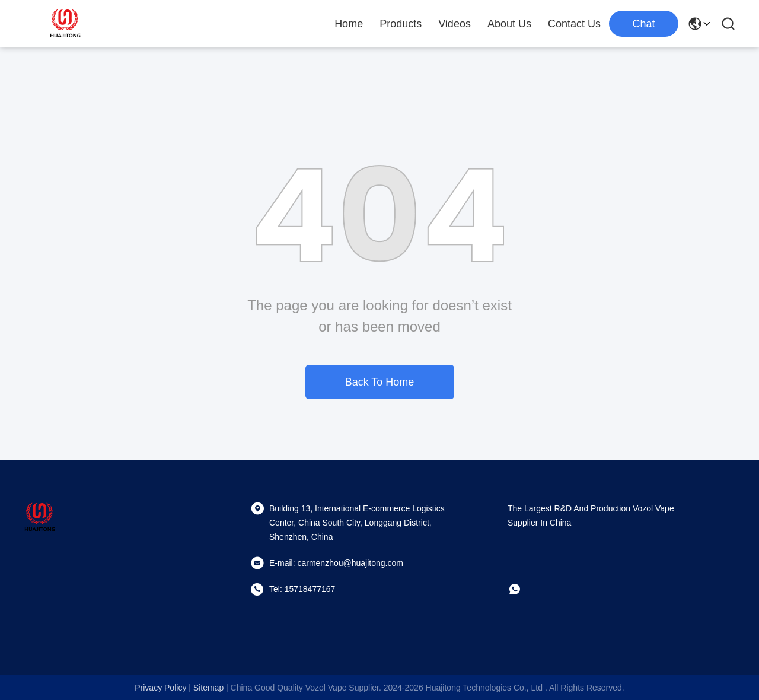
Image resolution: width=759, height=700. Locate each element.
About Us (509, 24)
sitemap (208, 688)
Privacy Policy (160, 688)
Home (349, 24)
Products (401, 24)
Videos (455, 24)
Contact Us (574, 24)
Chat (643, 24)
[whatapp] (523, 589)
